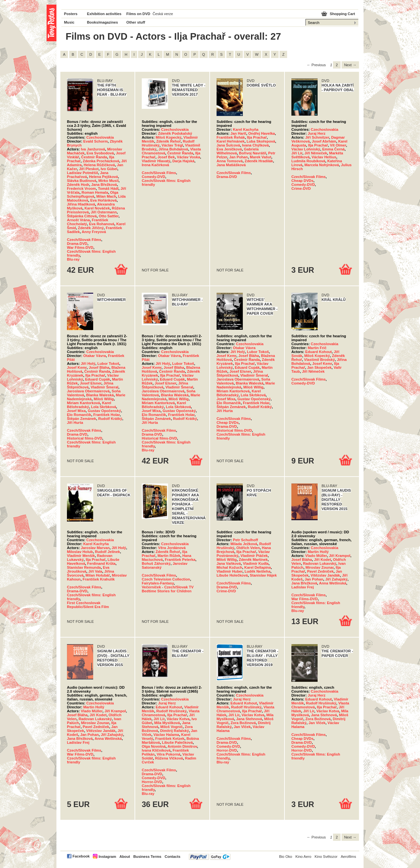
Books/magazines (103, 22)
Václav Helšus (324, 157)
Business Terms (147, 857)
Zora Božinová (243, 723)
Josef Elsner (91, 383)
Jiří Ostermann (104, 212)
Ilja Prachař (257, 137)
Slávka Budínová (82, 181)
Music (69, 22)
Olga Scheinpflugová (93, 194)
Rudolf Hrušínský (171, 711)
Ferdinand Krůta (101, 563)
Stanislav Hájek (263, 575)
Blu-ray (73, 259)
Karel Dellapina (258, 567)
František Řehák (231, 137)
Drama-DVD (77, 244)
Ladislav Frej (303, 587)
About (125, 857)
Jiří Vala (95, 571)
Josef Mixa (76, 411)
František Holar (106, 415)
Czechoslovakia (100, 137)
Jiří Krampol (339, 556)
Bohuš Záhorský (156, 563)
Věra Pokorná (168, 754)
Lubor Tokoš (108, 364)
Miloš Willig (104, 399)
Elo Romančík (79, 415)
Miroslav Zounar (320, 567)
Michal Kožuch (229, 567)
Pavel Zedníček (320, 571)
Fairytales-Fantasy (158, 583)
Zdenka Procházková (101, 161)
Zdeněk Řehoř (168, 141)
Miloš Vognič (172, 727)
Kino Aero (303, 857)
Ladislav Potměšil (83, 173)
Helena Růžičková (99, 165)
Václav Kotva (178, 719)
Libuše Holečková (232, 575)
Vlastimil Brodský (320, 360)
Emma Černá (333, 149)
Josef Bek (166, 157)
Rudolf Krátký (110, 419)
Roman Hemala (95, 192)
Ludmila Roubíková (308, 161)
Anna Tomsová (230, 161)
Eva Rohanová (102, 224)
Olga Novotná (154, 746)
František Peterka (180, 560)
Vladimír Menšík (81, 556)
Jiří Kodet (323, 560)
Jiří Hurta (75, 423)
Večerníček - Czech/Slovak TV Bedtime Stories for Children (168, 589)
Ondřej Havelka (261, 133)
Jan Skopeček (319, 367)
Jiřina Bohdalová (173, 149)
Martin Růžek (169, 556)
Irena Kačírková (155, 165)
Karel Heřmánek (231, 141)
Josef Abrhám (324, 141)
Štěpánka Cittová (82, 216)
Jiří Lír (297, 153)
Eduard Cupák (97, 379)
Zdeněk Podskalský (175, 133)
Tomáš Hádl (108, 188)
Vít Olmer (338, 145)
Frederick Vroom (81, 188)
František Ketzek (170, 739)
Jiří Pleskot (89, 169)
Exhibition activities (104, 14)
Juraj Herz (317, 133)
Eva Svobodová (100, 153)
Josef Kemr (77, 367)
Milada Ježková (244, 544)
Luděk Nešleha (257, 571)
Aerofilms (348, 857)
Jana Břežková (104, 185)
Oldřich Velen (248, 548)
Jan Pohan (239, 157)
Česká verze (163, 14)
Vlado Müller (316, 556)
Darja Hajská (183, 161)
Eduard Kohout (318, 352)
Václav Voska (189, 157)
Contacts (173, 857)
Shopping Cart (342, 14)
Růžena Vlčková (169, 758)
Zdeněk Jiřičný (91, 228)
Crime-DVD (301, 188)
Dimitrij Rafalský (175, 731)
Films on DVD (138, 14)
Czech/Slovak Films (84, 240)
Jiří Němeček (316, 153)
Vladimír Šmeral (105, 387)
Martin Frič (317, 348)
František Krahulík (99, 579)
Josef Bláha (99, 367)
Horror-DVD (152, 782)
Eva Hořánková (104, 200)
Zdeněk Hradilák (259, 161)
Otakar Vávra (95, 356)
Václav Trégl (172, 145)
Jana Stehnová (249, 719)
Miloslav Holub (80, 552)
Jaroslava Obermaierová (88, 391)
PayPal (210, 857)
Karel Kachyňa (246, 129)
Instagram (107, 857)
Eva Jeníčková (229, 149)
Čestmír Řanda (94, 157)
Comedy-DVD (153, 177)
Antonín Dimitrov (182, 746)
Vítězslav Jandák (325, 575)
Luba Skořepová (261, 141)
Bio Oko (285, 857)
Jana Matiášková (231, 165)
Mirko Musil (109, 181)
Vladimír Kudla (256, 563)
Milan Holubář (98, 575)
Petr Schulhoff (245, 540)
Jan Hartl (238, 133)
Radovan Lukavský (319, 563)
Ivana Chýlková (255, 145)
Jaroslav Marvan (95, 548)
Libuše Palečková (178, 742)
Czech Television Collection (166, 579)
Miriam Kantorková (84, 403)
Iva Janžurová (93, 149)
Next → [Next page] (350, 65)
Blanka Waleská (100, 395)
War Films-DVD (80, 247)
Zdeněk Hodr (78, 185)
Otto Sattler (109, 216)
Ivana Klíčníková (156, 750)
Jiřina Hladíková (81, 204)
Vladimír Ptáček (254, 556)
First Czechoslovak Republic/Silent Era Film (88, 605)
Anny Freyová (94, 232)
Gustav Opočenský (104, 411)
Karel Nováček (97, 208)
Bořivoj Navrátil (252, 153)
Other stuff (136, 22)
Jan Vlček (242, 727)
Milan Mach (106, 196)
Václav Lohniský (306, 149)
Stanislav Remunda (84, 567)
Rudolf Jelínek (107, 552)
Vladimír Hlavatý (156, 161)
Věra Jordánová (172, 548)
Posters (71, 14)
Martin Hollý (318, 552)
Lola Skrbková (103, 407)
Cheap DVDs (302, 181)
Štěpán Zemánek (82, 419)
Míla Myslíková (167, 723)
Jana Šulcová (228, 145)
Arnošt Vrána (78, 220)
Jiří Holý (88, 364)
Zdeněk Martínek (253, 560)
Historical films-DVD (85, 438)
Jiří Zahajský (336, 579)
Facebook (81, 856)
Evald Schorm (96, 141)
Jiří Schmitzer (317, 137)
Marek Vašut (260, 157)
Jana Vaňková (229, 563)
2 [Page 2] (337, 65)
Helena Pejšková (103, 177)
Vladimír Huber (230, 571)
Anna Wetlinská (333, 583)
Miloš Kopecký (168, 137)
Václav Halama (166, 735)
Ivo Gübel (109, 169)
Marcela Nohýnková (322, 165)
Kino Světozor (326, 857)
